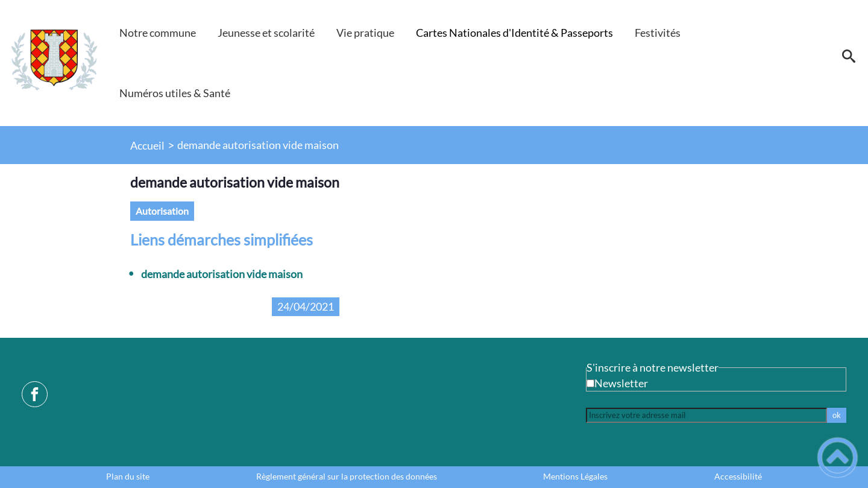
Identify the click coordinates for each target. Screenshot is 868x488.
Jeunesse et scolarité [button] (266, 33)
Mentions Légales (575, 477)
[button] (848, 60)
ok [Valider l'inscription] (837, 415)
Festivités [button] (658, 33)
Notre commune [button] (158, 33)
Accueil (147, 145)
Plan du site (128, 477)
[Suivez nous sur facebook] (35, 394)
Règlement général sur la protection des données (347, 477)
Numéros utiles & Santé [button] (175, 93)
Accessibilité (738, 477)
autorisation (162, 211)
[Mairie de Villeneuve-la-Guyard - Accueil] (54, 60)
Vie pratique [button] (365, 33)
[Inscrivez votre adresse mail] (706, 415)
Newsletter (621, 383)
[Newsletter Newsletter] (590, 383)
